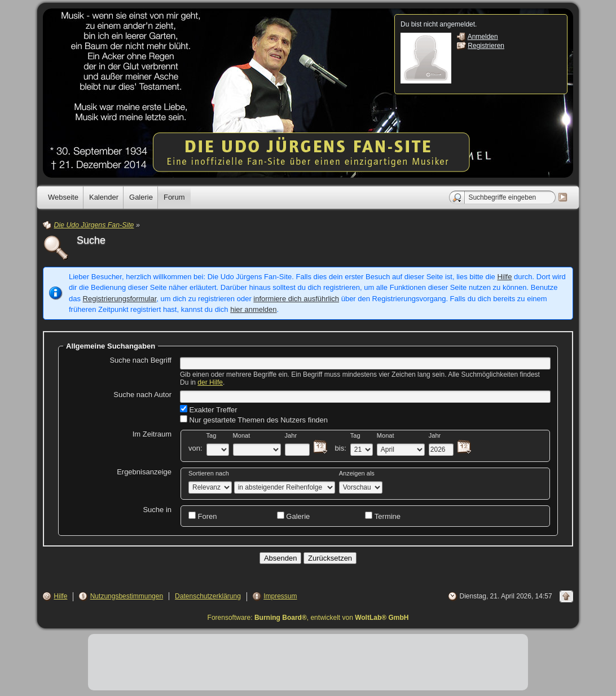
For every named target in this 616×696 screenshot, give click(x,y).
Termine (383, 516)
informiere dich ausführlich (296, 299)
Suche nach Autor (142, 395)
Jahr (291, 435)
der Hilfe (210, 382)
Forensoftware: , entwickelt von (308, 618)
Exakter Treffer (209, 409)
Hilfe (504, 277)
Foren (203, 516)
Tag (212, 435)
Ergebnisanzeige (144, 472)
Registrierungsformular (120, 299)
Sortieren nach (209, 473)
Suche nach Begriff (140, 360)
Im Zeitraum (152, 434)
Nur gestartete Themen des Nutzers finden (254, 420)
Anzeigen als (357, 473)
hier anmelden (253, 309)
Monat (242, 435)
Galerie (294, 516)
